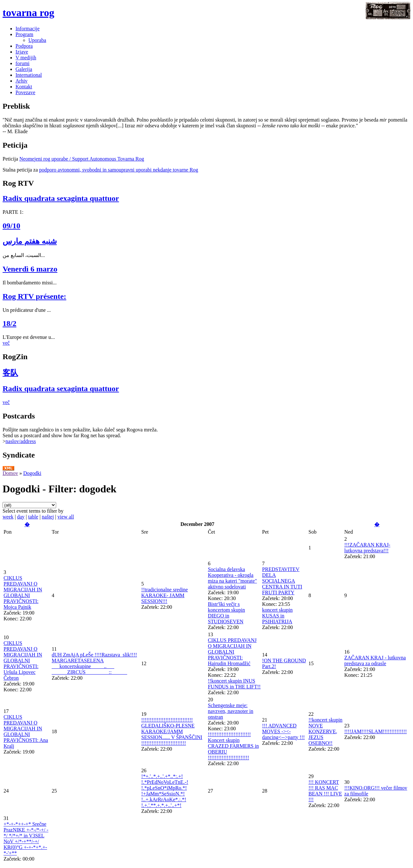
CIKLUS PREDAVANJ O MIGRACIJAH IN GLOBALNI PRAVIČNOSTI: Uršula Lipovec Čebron (23, 661)
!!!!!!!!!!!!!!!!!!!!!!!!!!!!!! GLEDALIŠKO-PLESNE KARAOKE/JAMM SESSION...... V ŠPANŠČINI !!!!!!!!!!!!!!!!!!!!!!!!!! (172, 731)
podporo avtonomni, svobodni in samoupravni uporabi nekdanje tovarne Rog (119, 170)
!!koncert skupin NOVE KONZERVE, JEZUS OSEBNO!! (325, 731)
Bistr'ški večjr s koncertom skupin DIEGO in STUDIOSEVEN (226, 613)
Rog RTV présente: (34, 296)
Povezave (25, 92)
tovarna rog (28, 13)
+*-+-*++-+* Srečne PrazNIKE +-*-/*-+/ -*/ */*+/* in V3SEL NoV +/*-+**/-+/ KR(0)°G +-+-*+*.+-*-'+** (26, 838)
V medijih (26, 58)
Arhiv (21, 81)
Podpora (24, 46)
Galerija (24, 69)
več (6, 343)
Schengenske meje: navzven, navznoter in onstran (231, 711)
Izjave (22, 52)
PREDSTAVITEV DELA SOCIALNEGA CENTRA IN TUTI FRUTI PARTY (282, 581)
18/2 (10, 323)
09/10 (11, 226)
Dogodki (32, 473)
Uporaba (37, 40)
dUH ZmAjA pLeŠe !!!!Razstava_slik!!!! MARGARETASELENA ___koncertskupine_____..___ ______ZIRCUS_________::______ (94, 663)
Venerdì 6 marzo (30, 269)
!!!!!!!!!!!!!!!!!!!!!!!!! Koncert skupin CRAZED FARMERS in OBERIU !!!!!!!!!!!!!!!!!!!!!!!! (233, 746)
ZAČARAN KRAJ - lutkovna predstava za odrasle (375, 661)
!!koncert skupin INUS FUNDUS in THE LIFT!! (234, 684)
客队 (10, 373)
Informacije (28, 29)
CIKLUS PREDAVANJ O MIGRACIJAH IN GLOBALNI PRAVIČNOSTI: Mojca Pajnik (23, 592)
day (21, 517)
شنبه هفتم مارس (30, 241)
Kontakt (24, 87)
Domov (10, 473)
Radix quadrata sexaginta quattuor (61, 198)
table (33, 517)
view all (66, 517)
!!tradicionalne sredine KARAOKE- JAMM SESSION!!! (165, 595)
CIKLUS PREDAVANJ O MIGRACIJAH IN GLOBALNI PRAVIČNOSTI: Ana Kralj (26, 731)
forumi (23, 63)
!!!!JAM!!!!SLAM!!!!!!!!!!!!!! (376, 731)
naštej (48, 517)
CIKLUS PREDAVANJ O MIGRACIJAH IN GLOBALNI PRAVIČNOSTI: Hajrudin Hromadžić (232, 652)
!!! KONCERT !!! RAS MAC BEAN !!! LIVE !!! (325, 791)
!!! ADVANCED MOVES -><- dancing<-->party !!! (283, 731)
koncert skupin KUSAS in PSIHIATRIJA (277, 616)
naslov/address (21, 441)
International (29, 75)
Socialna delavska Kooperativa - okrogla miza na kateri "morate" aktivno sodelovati (232, 578)
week (8, 517)
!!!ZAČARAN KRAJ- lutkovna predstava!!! (367, 548)
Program (24, 34)
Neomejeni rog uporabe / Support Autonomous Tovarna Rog (82, 159)
